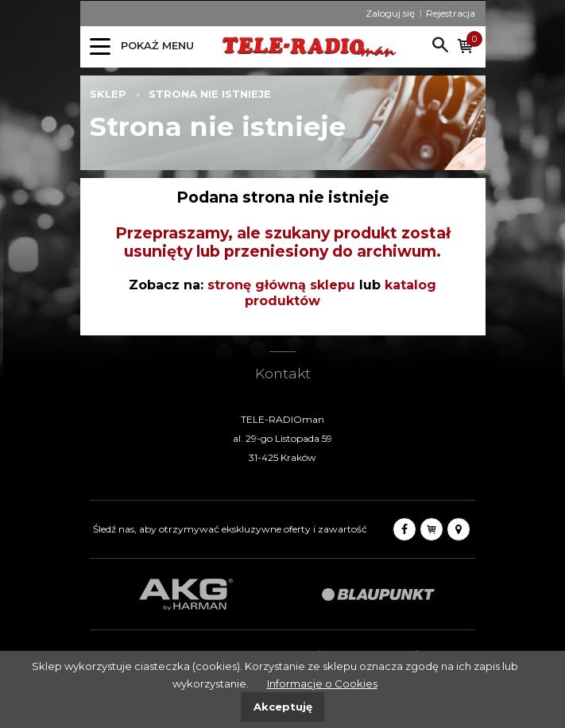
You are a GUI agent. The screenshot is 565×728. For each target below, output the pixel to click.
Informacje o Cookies (322, 683)
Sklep (108, 94)
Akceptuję (283, 707)
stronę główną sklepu (281, 285)
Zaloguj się (390, 13)
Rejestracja (451, 13)
